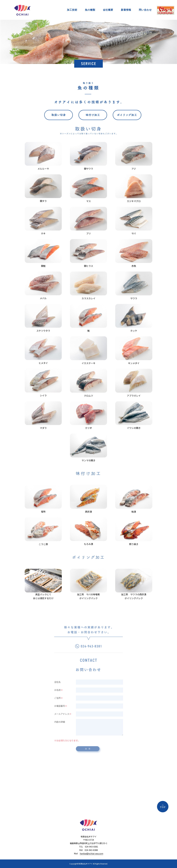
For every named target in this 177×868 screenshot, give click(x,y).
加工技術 (72, 10)
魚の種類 (90, 10)
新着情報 (126, 10)
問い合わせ (145, 10)
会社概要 (108, 10)
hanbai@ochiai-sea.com (91, 853)
